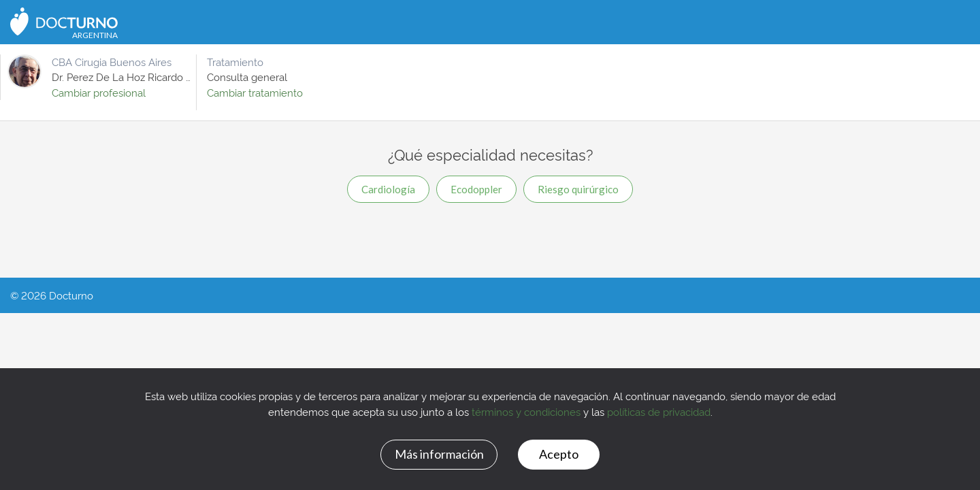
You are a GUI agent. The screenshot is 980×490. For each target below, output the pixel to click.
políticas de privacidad (659, 411)
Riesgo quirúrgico (578, 189)
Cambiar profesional (99, 92)
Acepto (559, 454)
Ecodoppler (476, 189)
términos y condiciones (526, 411)
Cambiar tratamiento (255, 92)
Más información (439, 454)
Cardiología (388, 189)
